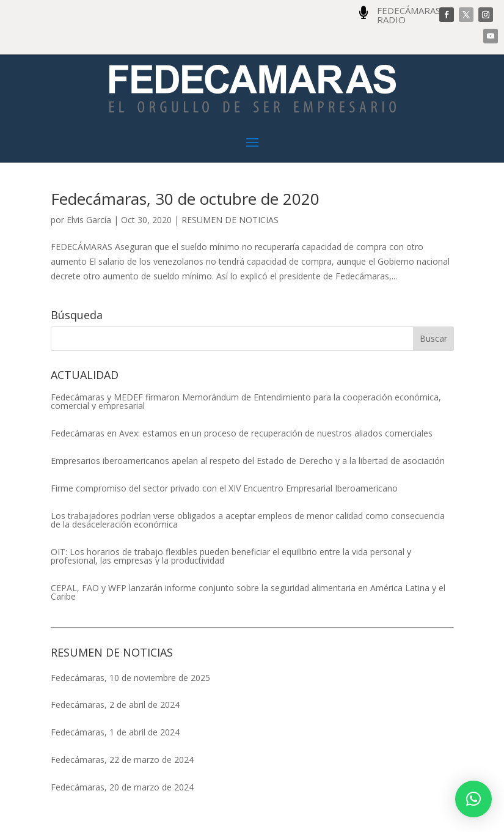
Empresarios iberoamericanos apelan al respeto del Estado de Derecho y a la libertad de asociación (248, 461)
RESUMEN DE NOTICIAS (230, 220)
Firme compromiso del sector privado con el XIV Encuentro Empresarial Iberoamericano (224, 488)
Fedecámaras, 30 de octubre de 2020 (185, 199)
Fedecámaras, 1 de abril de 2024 (115, 732)
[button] (473, 799)
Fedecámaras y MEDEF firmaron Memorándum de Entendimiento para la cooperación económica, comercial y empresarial (246, 402)
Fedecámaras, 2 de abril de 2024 (115, 705)
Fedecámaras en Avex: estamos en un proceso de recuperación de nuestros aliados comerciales (242, 433)
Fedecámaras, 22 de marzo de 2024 (122, 760)
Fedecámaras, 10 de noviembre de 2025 (130, 678)
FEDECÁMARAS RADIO (409, 15)
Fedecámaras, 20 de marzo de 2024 (122, 787)
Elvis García (89, 220)
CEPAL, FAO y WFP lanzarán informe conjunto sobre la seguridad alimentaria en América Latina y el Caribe (248, 592)
